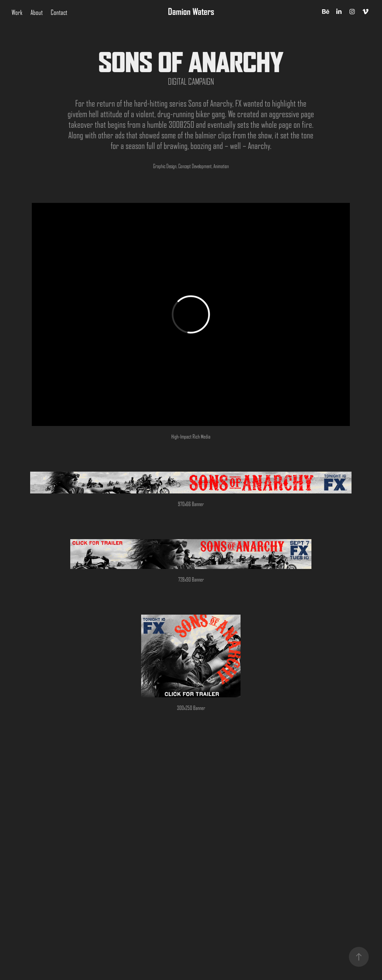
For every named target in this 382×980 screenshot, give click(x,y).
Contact (59, 13)
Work (17, 13)
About (37, 13)
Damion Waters (191, 12)
